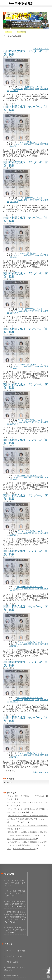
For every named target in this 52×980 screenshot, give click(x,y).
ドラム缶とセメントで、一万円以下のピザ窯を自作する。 (15, 930)
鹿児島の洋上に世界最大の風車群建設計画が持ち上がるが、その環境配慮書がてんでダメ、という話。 (27, 819)
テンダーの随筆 (12, 962)
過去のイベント (41, 48)
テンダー (11, 799)
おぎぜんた (18, 89)
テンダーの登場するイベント (30, 87)
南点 (37, 89)
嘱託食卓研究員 (12, 975)
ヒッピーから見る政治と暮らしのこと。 (15, 969)
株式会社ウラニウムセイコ (24, 839)
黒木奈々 (14, 91)
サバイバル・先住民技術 (16, 951)
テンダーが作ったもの (15, 956)
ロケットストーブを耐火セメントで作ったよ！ (27, 796)
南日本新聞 (29, 89)
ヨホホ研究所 (24, 3)
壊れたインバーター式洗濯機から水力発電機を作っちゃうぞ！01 (15, 904)
